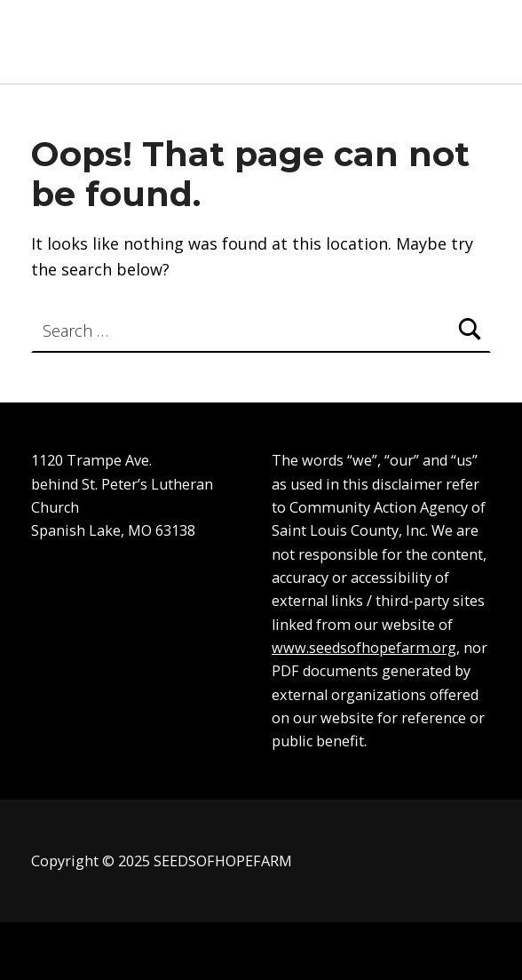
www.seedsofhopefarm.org (364, 648)
